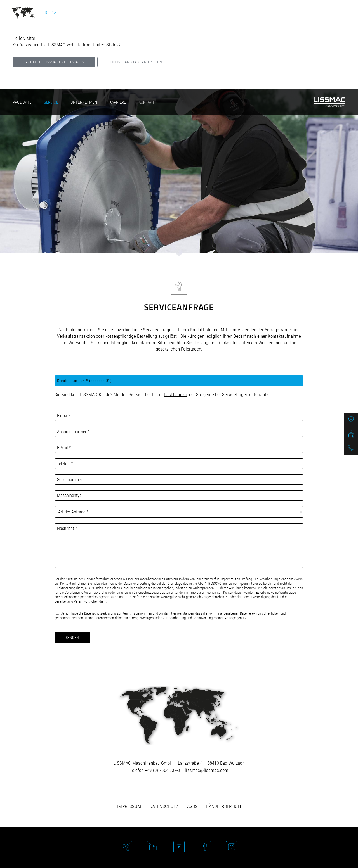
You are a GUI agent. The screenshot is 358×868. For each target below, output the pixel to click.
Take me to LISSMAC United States (54, 62)
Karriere (118, 102)
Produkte (22, 102)
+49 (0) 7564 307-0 (162, 770)
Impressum (129, 806)
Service (51, 102)
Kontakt (147, 102)
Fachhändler (175, 394)
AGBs (192, 806)
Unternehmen (84, 102)
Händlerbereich (223, 806)
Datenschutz (164, 806)
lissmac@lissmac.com (207, 770)
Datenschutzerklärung (100, 613)
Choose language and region (135, 62)
